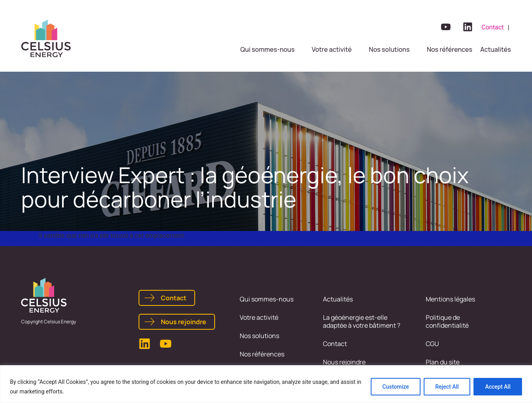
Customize (396, 387)
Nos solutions (259, 336)
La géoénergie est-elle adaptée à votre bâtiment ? (362, 321)
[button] (272, 49)
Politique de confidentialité (447, 321)
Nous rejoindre (344, 362)
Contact (335, 344)
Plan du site (443, 362)
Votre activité (259, 317)
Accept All (498, 387)
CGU (432, 344)
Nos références (262, 354)
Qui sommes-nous (267, 299)
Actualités (338, 299)
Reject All (447, 387)
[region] (266, 384)
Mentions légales (450, 299)
